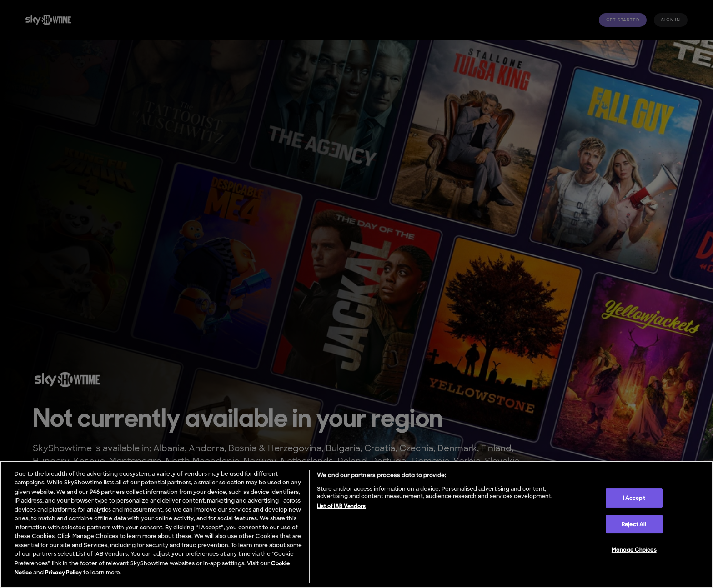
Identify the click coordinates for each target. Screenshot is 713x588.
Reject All (634, 524)
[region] (356, 524)
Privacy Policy (63, 572)
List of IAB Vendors (341, 506)
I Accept (634, 498)
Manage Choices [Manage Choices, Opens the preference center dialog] (634, 550)
